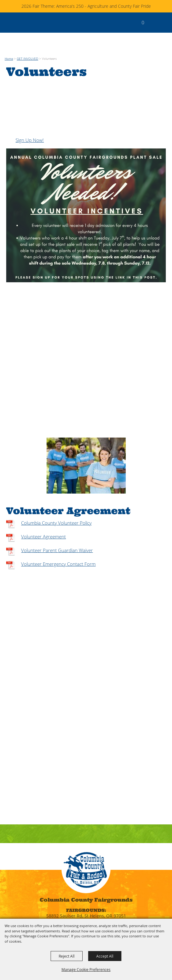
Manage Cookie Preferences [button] (86, 969)
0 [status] (143, 22)
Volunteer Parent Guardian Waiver (57, 510)
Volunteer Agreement (43, 496)
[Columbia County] (11, 22)
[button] (153, 26)
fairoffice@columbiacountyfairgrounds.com (86, 905)
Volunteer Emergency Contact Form (58, 523)
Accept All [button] (105, 956)
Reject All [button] (67, 956)
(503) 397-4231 (86, 890)
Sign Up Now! (30, 100)
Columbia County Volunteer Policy (56, 482)
